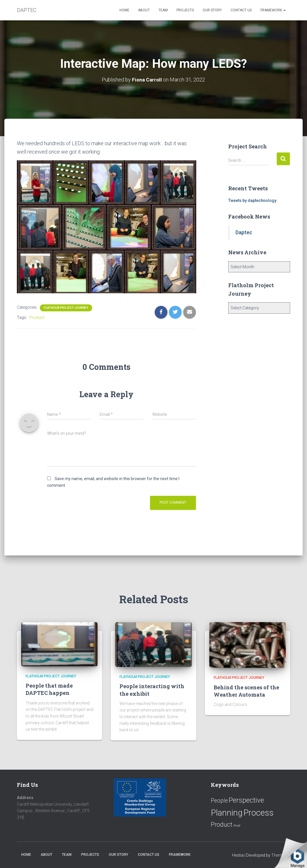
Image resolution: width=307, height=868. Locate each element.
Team (163, 10)
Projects (185, 10)
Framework (273, 10)
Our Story (212, 10)
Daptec (244, 232)
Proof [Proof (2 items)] (237, 826)
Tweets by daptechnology (252, 200)
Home (124, 10)
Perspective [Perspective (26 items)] (246, 800)
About (144, 10)
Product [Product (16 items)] (222, 824)
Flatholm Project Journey (66, 308)
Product (37, 317)
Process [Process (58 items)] (258, 813)
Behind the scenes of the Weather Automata (246, 691)
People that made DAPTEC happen (49, 689)
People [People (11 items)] (219, 801)
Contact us (241, 10)
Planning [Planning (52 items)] (227, 813)
